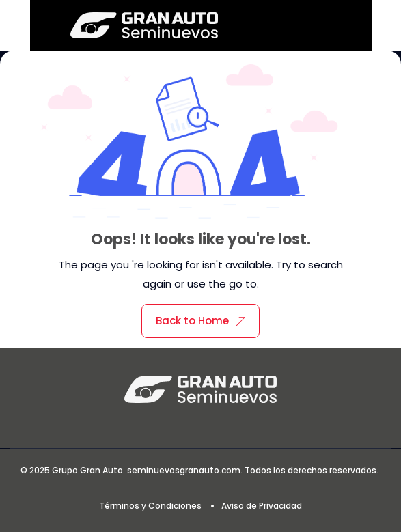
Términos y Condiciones (150, 506)
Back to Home (200, 321)
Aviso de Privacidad (262, 506)
